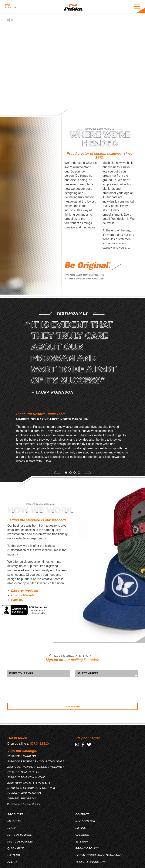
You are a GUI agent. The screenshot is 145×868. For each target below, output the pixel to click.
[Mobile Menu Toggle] (137, 7)
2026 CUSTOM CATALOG (24, 772)
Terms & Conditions (91, 862)
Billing (81, 828)
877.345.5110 (39, 744)
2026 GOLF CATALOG (22, 756)
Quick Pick (16, 848)
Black (12, 828)
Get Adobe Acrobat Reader (25, 804)
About (12, 862)
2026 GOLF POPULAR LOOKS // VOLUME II (36, 767)
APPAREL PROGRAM (22, 798)
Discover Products (24, 591)
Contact (82, 814)
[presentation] (36, 690)
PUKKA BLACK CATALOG (24, 793)
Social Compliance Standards (99, 855)
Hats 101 (17, 600)
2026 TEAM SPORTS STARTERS (29, 783)
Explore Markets (23, 595)
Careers (82, 835)
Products (15, 814)
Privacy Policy (87, 848)
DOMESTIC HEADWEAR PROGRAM (31, 788)
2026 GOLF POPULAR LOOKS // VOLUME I (35, 761)
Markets (14, 821)
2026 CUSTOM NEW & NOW (26, 777)
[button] (57, 473)
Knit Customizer (20, 841)
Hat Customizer (20, 835)
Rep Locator (11, 6)
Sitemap (82, 841)
